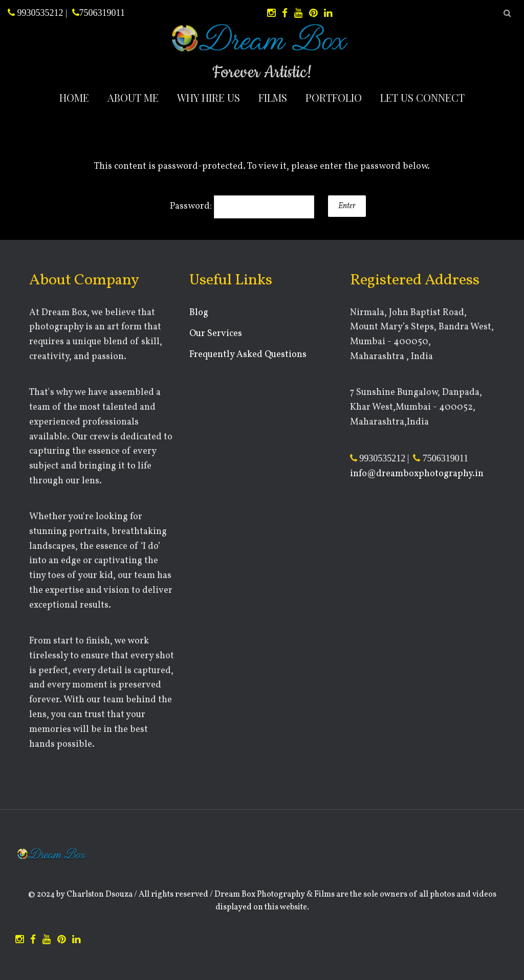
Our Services (216, 334)
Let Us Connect (422, 97)
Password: (242, 207)
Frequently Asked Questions (248, 355)
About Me (133, 97)
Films (273, 97)
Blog (199, 313)
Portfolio (334, 97)
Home (74, 97)
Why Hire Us (209, 97)
